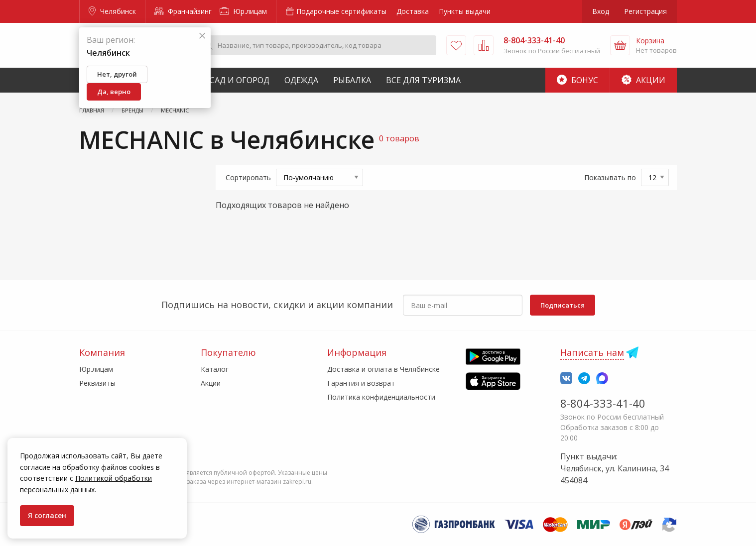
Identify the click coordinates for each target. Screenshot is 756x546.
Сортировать (248, 177)
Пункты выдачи (465, 11)
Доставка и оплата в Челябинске (383, 369)
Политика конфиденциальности (381, 397)
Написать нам (592, 352)
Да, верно (114, 92)
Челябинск (112, 11)
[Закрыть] (202, 36)
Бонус (577, 80)
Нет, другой (117, 74)
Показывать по (610, 177)
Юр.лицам (243, 11)
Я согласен (47, 515)
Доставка (413, 11)
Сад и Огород (240, 80)
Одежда (301, 80)
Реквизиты (97, 383)
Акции (643, 80)
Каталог (215, 369)
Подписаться (563, 305)
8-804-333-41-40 (603, 403)
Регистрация (645, 11)
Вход (601, 11)
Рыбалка (352, 80)
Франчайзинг (183, 11)
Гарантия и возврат (361, 383)
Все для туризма (423, 80)
